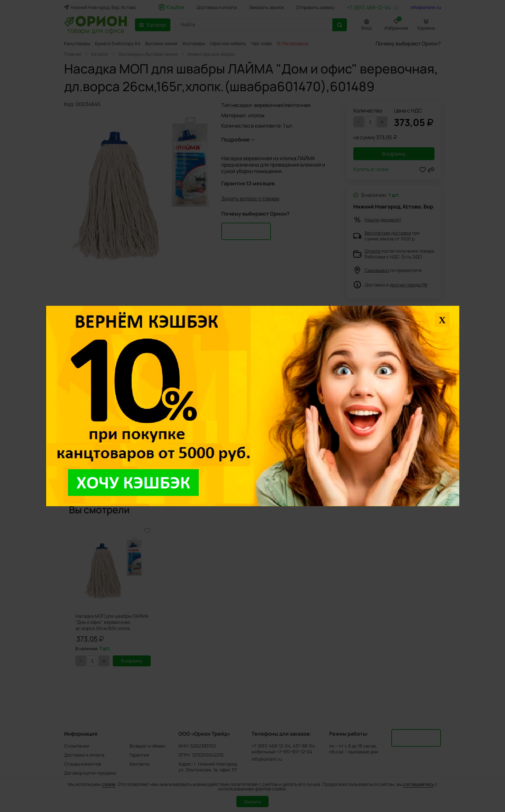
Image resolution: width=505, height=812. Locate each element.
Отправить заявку (315, 7)
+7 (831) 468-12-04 (369, 7)
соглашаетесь (418, 784)
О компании (77, 746)
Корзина (426, 28)
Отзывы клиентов (83, 764)
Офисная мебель (228, 43)
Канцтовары (77, 43)
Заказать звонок (267, 7)
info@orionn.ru (426, 7)
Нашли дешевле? (383, 220)
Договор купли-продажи (90, 773)
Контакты (139, 764)
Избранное (396, 24)
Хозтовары (194, 43)
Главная (73, 54)
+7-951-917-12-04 (294, 752)
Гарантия (139, 755)
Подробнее (235, 140)
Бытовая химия (161, 43)
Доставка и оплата (217, 7)
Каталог (100, 54)
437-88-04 (304, 746)
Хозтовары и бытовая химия (148, 54)
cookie (109, 784)
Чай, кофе (261, 43)
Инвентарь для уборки (211, 54)
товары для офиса (95, 30)
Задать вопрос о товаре (250, 198)
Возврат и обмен (147, 746)
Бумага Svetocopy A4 (118, 43)
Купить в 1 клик (371, 170)
